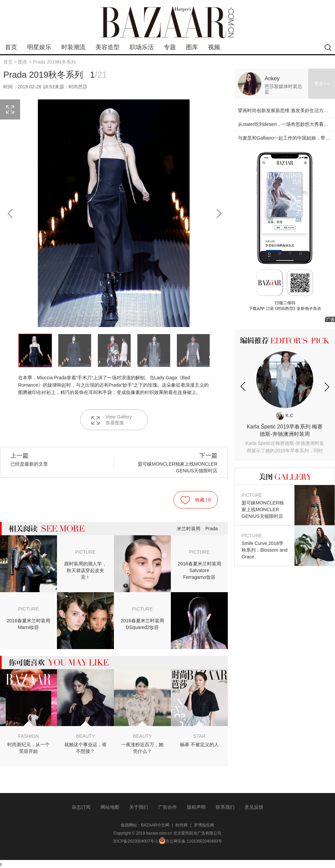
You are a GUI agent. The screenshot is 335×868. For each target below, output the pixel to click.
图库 (192, 47)
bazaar (167, 23)
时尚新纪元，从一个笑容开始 (28, 748)
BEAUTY (85, 736)
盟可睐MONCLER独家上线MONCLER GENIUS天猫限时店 (172, 463)
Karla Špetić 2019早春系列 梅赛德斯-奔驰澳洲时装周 (285, 439)
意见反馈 (254, 807)
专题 (170, 47)
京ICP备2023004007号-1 (135, 841)
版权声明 (196, 807)
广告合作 (167, 807)
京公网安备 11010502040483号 (190, 841)
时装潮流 (73, 47)
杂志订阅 (81, 807)
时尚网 (182, 825)
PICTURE (85, 552)
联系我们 (225, 807)
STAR (199, 736)
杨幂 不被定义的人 (199, 744)
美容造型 (108, 47)
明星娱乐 (39, 47)
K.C (285, 415)
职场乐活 (142, 47)
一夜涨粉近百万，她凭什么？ (142, 748)
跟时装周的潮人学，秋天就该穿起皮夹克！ (85, 570)
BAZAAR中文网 (155, 825)
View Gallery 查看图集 (111, 420)
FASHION (28, 736)
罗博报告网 (204, 825)
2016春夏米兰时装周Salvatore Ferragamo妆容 (199, 570)
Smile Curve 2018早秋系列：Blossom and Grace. (265, 546)
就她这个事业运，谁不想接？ (85, 748)
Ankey (272, 78)
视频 (214, 47)
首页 (11, 47)
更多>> (322, 84)
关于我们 (139, 807)
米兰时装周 (189, 529)
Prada (212, 529)
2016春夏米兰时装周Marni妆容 (28, 624)
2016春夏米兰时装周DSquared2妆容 (142, 624)
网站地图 (110, 807)
